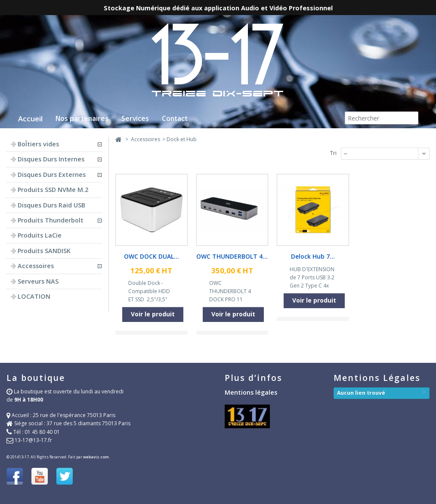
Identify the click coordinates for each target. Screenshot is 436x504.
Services (135, 118)
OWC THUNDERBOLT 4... (232, 256)
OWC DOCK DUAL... (152, 256)
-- (346, 153)
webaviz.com (96, 457)
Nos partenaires (82, 118)
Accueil (30, 119)
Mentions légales (251, 392)
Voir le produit (153, 314)
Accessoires (145, 139)
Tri (333, 153)
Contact (175, 118)
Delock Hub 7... (313, 256)
